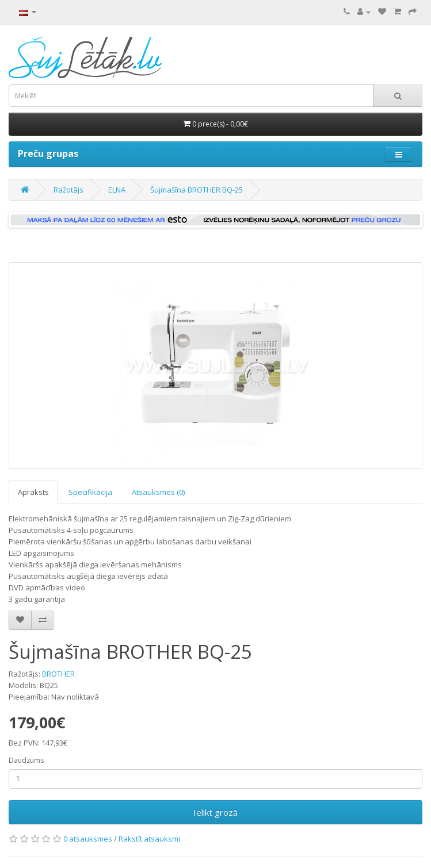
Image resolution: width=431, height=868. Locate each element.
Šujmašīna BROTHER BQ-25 (197, 190)
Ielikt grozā (215, 812)
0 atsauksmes (88, 839)
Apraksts (33, 492)
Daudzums (26, 760)
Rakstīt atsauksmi (149, 839)
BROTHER (58, 674)
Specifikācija (90, 492)
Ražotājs (68, 190)
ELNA (117, 190)
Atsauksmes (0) (158, 492)
